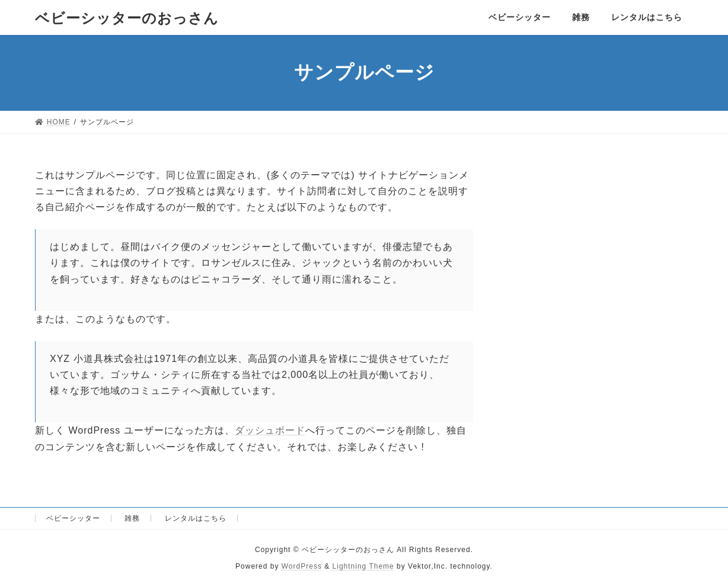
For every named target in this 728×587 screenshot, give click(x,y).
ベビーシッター (73, 518)
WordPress (302, 566)
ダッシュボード (270, 430)
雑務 (132, 518)
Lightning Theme (363, 566)
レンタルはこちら (196, 518)
